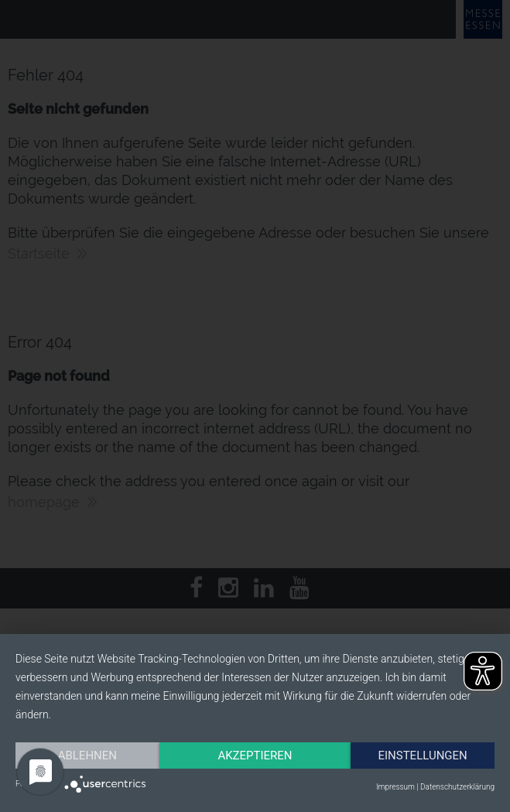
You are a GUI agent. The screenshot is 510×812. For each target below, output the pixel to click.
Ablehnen (87, 755)
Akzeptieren (255, 755)
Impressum (395, 787)
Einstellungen (422, 755)
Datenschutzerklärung (457, 787)
